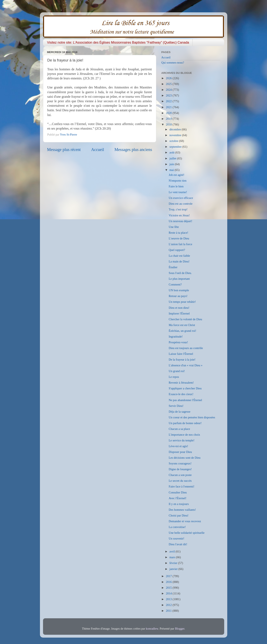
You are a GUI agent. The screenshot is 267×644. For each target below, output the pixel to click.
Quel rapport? (177, 250)
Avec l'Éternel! (177, 498)
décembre (176, 129)
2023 (169, 95)
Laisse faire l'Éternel (181, 354)
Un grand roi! (177, 371)
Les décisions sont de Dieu (184, 458)
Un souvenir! (176, 538)
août (172, 152)
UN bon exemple (179, 290)
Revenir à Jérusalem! (181, 383)
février (174, 563)
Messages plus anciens (133, 150)
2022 (169, 101)
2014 (169, 593)
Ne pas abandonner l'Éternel (185, 400)
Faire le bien (176, 186)
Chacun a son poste (180, 475)
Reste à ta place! (178, 233)
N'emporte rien (177, 181)
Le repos (174, 377)
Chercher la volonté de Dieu (185, 319)
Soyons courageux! (180, 463)
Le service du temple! (181, 440)
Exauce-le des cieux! (181, 394)
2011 (169, 611)
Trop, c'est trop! (178, 209)
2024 (169, 90)
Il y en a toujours (179, 504)
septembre (176, 147)
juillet (173, 158)
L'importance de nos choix (184, 435)
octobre (174, 141)
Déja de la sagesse (179, 412)
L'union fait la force (180, 244)
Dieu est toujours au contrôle (186, 348)
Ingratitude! (176, 337)
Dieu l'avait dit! (178, 544)
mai (172, 170)
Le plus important (179, 279)
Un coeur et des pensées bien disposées (192, 417)
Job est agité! (176, 175)
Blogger (180, 629)
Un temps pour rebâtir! (182, 302)
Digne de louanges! (180, 469)
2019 (169, 119)
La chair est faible (179, 256)
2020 (169, 113)
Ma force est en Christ (182, 325)
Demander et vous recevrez (185, 521)
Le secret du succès (180, 481)
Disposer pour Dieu (180, 452)
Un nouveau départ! (180, 221)
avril (173, 551)
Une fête (174, 227)
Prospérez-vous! (178, 342)
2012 (169, 605)
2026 (169, 78)
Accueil (98, 150)
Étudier (173, 267)
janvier (174, 569)
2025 (169, 84)
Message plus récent (64, 150)
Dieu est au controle (180, 204)
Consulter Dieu (178, 492)
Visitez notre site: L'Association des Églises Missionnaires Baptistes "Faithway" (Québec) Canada (118, 42)
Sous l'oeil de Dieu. (180, 273)
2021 (169, 107)
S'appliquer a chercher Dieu (185, 388)
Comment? (175, 284)
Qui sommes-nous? (173, 63)
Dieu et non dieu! (179, 308)
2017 (169, 576)
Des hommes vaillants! (182, 510)
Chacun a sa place (179, 429)
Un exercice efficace (181, 198)
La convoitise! (177, 527)
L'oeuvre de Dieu (179, 238)
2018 (169, 124)
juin (172, 164)
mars (173, 557)
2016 (169, 582)
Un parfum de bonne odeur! (185, 423)
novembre (176, 135)
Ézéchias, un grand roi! (182, 331)
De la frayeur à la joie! (182, 360)
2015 (169, 588)
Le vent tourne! (178, 192)
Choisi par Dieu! (178, 515)
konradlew (152, 629)
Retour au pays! (178, 296)
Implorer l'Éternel (179, 313)
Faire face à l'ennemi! (181, 486)
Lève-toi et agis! (178, 446)
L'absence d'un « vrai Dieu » (185, 365)
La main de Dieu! (179, 261)
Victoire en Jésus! (179, 215)
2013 (169, 599)
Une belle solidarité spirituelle (187, 533)
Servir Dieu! (176, 406)
